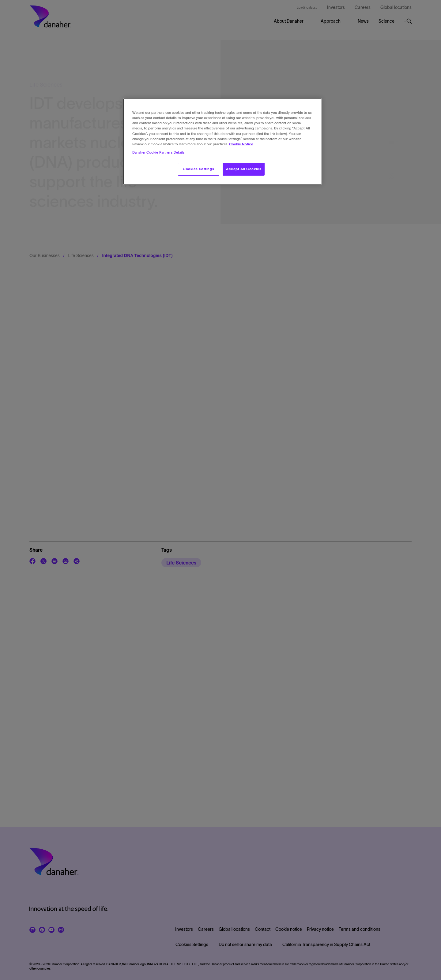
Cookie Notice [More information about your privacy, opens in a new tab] (241, 144)
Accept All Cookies (244, 169)
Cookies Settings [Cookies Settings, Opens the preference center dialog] (198, 169)
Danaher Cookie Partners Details (159, 152)
